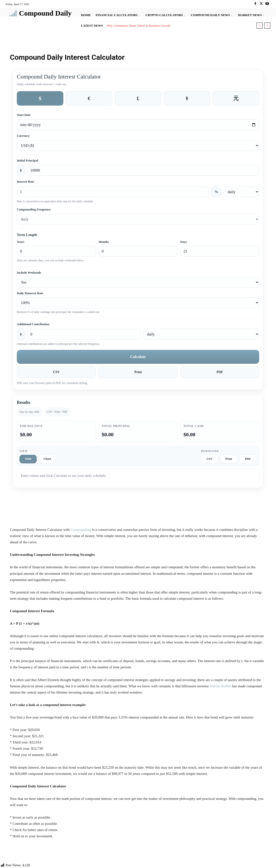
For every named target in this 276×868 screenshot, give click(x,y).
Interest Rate (25, 182)
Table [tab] (28, 459)
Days (183, 242)
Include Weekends (29, 272)
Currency (23, 136)
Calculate (138, 357)
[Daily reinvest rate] (138, 303)
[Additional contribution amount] (84, 334)
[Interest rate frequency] (241, 192)
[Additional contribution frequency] (201, 334)
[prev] (260, 26)
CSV (56, 372)
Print (138, 372)
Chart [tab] (47, 459)
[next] (267, 26)
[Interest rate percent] (113, 192)
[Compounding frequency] (138, 219)
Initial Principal (27, 160)
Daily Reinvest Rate (30, 293)
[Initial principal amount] (143, 170)
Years (21, 242)
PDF (220, 372)
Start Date (24, 115)
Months (104, 242)
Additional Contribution (33, 324)
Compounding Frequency (34, 209)
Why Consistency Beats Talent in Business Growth (138, 26)
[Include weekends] (138, 282)
